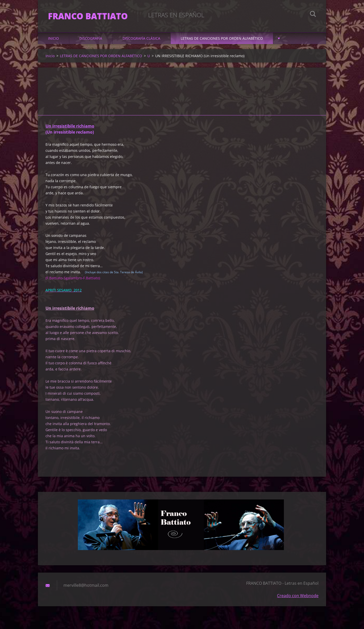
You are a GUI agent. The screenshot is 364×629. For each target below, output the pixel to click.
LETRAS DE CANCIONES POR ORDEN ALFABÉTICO (222, 38)
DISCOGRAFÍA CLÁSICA (141, 38)
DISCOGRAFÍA (91, 38)
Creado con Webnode (298, 596)
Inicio (53, 38)
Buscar (313, 15)
